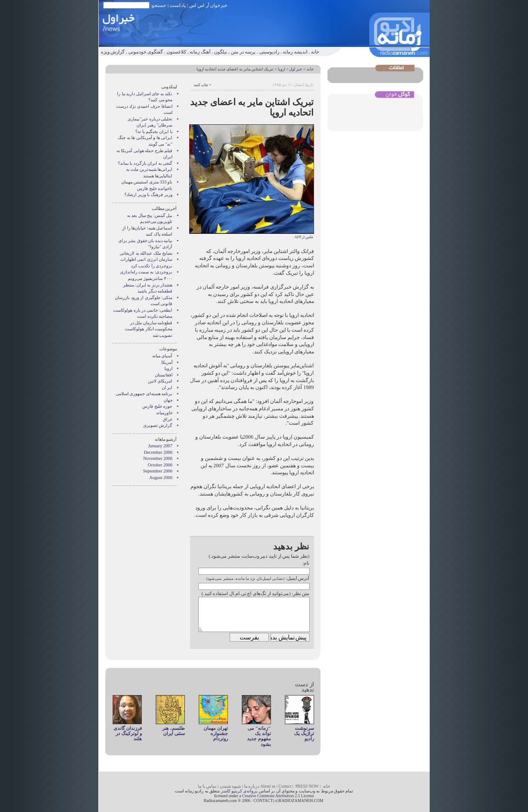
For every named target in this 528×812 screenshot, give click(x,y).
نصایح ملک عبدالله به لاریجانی (146, 253)
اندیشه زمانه (295, 52)
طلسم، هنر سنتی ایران (174, 731)
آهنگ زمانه (200, 52)
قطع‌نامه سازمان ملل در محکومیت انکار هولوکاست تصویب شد (149, 329)
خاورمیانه (164, 413)
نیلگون (221, 52)
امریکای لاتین (160, 381)
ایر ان (167, 388)
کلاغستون (176, 52)
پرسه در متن (243, 52)
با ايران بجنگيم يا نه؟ (154, 131)
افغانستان (164, 375)
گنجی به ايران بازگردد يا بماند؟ (145, 163)
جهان (168, 400)
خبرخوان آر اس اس (208, 5)
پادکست (178, 5)
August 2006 (161, 478)
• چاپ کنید (202, 85)
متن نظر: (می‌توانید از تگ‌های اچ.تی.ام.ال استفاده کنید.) (255, 593)
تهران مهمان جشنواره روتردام (216, 734)
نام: (306, 563)
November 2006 (158, 458)
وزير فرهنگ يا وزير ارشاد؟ (148, 195)
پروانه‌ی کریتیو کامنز (239, 791)
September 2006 (158, 471)
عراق (168, 419)
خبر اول (296, 69)
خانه (315, 52)
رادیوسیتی (269, 52)
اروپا (282, 69)
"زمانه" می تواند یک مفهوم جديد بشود (259, 736)
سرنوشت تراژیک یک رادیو (304, 734)
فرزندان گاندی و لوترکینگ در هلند (128, 734)
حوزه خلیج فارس (157, 406)
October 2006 (160, 465)
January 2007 (160, 446)
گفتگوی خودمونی (146, 52)
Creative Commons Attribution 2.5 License (278, 796)
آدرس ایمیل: (298, 578)
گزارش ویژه (113, 52)
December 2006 (158, 452)
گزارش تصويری (158, 425)
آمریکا (167, 362)
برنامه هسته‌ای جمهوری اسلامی (144, 394)
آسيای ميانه (162, 356)
